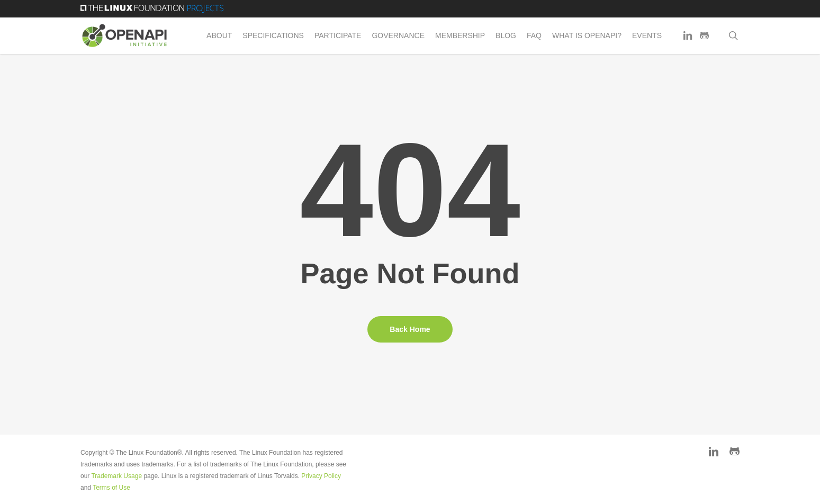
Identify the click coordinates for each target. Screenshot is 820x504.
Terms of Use (111, 488)
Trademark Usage (116, 476)
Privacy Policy (321, 476)
